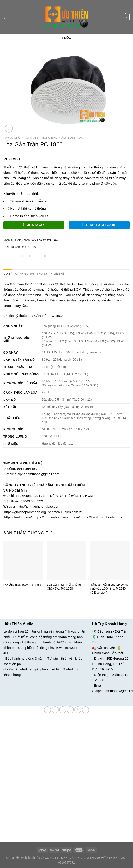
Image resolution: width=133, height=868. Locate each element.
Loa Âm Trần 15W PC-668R (22, 585)
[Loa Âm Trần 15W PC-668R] (23, 560)
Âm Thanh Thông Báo (41, 138)
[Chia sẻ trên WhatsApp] (7, 257)
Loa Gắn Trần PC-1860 (23, 247)
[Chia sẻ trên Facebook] (15, 257)
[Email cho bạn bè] (30, 257)
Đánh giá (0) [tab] (24, 273)
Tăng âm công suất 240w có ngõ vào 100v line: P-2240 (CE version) (110, 589)
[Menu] (6, 17)
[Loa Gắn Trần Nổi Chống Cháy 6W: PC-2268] (66, 560)
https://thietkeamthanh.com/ (102, 517)
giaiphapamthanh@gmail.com (37, 474)
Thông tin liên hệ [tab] (49, 273)
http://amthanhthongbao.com (39, 506)
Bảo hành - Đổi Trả (112, 631)
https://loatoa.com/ (18, 517)
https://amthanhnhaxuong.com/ (57, 517)
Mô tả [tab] (8, 273)
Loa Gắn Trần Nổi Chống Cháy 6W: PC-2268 (64, 587)
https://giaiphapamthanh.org (25, 512)
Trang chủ (12, 138)
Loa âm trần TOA (48, 240)
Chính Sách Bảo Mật (108, 653)
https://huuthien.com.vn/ (66, 512)
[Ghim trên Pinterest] (37, 257)
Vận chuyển (106, 647)
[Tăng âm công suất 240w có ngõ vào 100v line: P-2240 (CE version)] (110, 560)
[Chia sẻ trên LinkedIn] (45, 257)
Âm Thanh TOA (72, 138)
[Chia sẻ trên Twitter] (22, 257)
